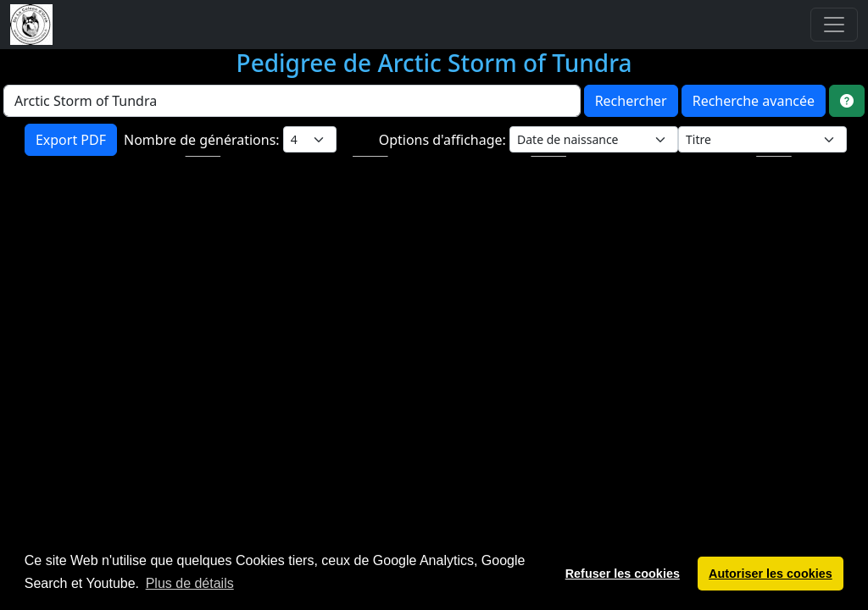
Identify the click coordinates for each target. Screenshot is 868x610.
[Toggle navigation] (834, 25)
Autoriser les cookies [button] (771, 574)
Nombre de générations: (203, 140)
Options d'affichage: (444, 140)
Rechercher (631, 101)
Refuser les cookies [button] (623, 574)
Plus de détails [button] (190, 583)
